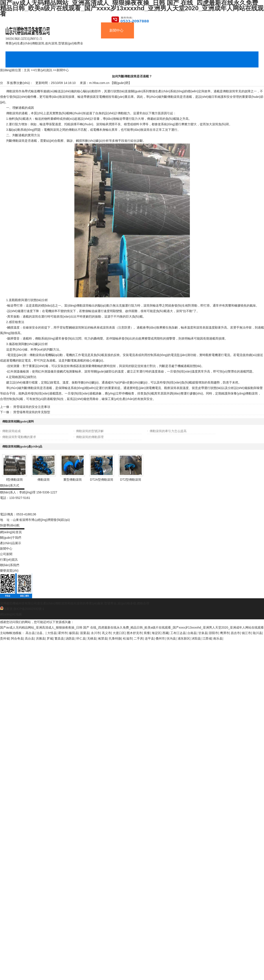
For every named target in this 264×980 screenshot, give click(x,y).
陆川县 (257, 633)
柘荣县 (103, 638)
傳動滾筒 (44, 480)
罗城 (50, 638)
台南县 (192, 633)
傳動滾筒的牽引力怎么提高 (168, 431)
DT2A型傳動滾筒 (102, 480)
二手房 (138, 638)
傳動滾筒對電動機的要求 (19, 437)
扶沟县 (171, 638)
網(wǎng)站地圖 (11, 614)
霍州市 (63, 633)
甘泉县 (203, 633)
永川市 (95, 633)
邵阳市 (214, 633)
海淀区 (156, 633)
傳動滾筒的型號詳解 (90, 431)
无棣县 (92, 638)
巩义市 (106, 633)
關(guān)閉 (121, 83)
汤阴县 (70, 638)
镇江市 (246, 633)
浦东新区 (184, 638)
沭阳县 (196, 638)
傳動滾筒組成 (11, 431)
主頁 (27, 70)
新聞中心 (63, 70)
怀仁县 (81, 638)
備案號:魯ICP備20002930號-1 (22, 609)
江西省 (207, 638)
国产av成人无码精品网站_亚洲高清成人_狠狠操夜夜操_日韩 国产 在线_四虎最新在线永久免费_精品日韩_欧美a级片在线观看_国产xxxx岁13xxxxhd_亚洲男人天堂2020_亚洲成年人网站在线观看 (132, 627)
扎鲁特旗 (115, 638)
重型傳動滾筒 (73, 480)
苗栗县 (85, 633)
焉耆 (147, 633)
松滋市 (128, 638)
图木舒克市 (134, 633)
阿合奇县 (17, 638)
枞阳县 (74, 633)
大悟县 (52, 633)
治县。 (41, 633)
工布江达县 (178, 633)
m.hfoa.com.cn (99, 83)
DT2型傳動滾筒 (131, 480)
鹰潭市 (225, 633)
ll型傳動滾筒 (15, 480)
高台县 (30, 633)
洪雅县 (40, 638)
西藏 (165, 633)
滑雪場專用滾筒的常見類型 (32, 412)
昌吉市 (235, 633)
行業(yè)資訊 (43, 70)
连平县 (149, 638)
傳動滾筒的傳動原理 (90, 437)
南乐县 (218, 638)
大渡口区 (119, 633)
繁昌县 (59, 638)
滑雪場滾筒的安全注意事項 (32, 407)
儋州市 (160, 638)
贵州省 (5, 638)
